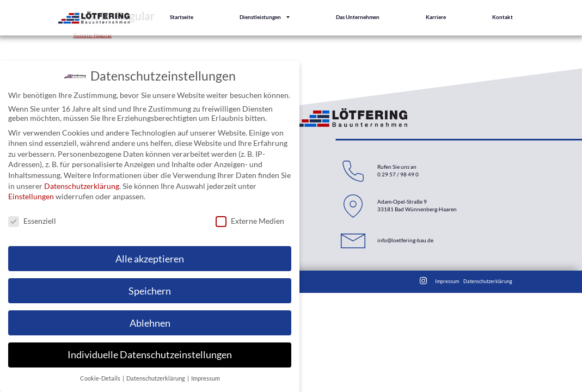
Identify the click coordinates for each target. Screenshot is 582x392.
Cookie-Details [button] (101, 378)
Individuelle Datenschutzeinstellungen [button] (150, 354)
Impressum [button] (206, 378)
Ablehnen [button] (150, 322)
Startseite (182, 16)
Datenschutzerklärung (488, 281)
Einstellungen (31, 196)
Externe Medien (250, 220)
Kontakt (503, 16)
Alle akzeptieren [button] (150, 258)
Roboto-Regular (93, 35)
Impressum (447, 281)
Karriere (436, 16)
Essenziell (32, 220)
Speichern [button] (150, 290)
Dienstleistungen (265, 16)
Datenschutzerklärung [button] (156, 378)
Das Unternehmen (358, 16)
